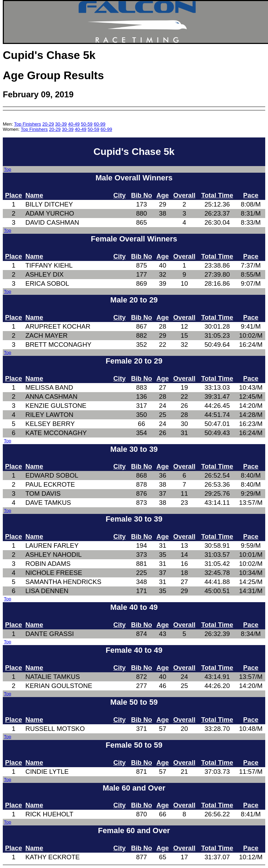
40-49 (74, 124)
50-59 (87, 124)
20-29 (48, 124)
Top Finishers (27, 124)
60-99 (100, 124)
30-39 (61, 124)
